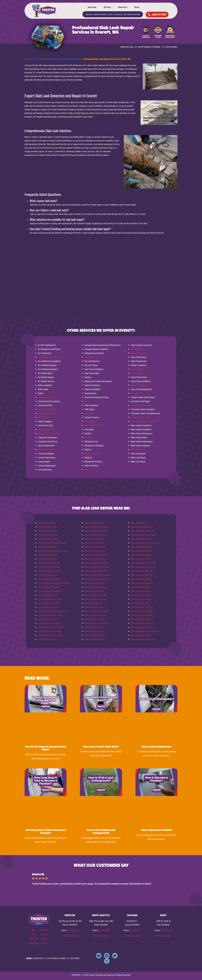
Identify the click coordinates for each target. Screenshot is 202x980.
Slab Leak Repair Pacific (94, 523)
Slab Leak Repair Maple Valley (50, 615)
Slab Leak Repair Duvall (47, 575)
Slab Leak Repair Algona (94, 539)
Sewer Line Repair (138, 353)
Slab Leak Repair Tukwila (95, 559)
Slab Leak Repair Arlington (142, 551)
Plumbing (88, 437)
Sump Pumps (136, 393)
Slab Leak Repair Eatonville (95, 595)
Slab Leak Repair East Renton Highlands (54, 583)
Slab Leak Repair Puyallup (95, 639)
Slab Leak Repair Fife (93, 603)
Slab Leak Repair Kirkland (141, 635)
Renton (89, 14)
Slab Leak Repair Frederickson (97, 623)
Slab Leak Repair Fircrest (95, 607)
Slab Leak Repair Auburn (94, 635)
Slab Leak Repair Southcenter (96, 555)
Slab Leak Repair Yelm (140, 603)
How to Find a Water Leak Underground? (101, 831)
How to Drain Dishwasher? (156, 747)
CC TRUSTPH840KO (143, 47)
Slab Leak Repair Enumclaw (96, 599)
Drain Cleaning (44, 417)
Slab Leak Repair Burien (48, 555)
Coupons (44, 934)
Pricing (107, 7)
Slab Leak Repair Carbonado (96, 587)
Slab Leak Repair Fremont (48, 595)
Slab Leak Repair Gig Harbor (96, 615)
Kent (110, 14)
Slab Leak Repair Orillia (47, 639)
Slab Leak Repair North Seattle (50, 635)
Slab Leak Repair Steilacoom (142, 531)
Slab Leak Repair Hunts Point (50, 599)
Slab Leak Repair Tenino (141, 595)
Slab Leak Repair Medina (48, 619)
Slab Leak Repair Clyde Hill (49, 563)
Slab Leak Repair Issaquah (49, 603)
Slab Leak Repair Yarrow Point (143, 639)
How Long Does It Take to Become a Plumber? (46, 831)
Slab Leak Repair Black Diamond (98, 575)
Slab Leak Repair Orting (94, 631)
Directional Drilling (45, 413)
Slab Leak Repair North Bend (50, 631)
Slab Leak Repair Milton (94, 627)
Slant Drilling (136, 373)
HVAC (87, 401)
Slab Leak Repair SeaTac (94, 543)
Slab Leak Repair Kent (47, 523)
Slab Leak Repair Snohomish (142, 627)
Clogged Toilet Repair (46, 397)
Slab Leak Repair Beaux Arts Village (52, 543)
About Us (123, 7)
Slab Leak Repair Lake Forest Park (52, 611)
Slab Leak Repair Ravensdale (96, 531)
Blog (137, 7)
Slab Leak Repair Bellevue (95, 551)
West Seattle (100, 14)
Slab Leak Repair (138, 369)
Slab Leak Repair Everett (141, 559)
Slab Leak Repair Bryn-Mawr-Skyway (53, 551)
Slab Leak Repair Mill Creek (142, 575)
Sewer (87, 469)
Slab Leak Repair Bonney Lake (97, 579)
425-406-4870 (73, 930)
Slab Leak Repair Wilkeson (142, 547)
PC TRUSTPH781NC (170, 47)
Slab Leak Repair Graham (95, 619)
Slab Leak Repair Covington (49, 567)
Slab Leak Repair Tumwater (142, 599)
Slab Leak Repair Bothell (48, 559)
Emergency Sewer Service (48, 433)
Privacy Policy (34, 943)
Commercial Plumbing (47, 409)
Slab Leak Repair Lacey (140, 587)
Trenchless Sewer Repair (141, 405)
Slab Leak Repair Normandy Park (51, 627)
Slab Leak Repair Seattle (48, 527)
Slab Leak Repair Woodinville (96, 571)
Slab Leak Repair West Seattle (96, 563)
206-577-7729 (166, 930)
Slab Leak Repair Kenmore (49, 607)
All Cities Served (132, 14)
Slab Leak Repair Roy (139, 523)
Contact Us (44, 930)
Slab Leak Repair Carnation (49, 579)
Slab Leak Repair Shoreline (95, 547)
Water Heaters (137, 449)
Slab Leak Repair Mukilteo (141, 579)
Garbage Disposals (92, 357)
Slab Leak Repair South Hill (142, 527)
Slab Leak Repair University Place (145, 543)
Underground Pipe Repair (141, 417)
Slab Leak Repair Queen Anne (96, 527)
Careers (45, 943)
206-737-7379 (135, 930)
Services (92, 7)
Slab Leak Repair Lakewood (142, 611)
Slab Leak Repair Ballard (48, 547)
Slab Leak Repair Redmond (95, 535)
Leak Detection (91, 421)
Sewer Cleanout (137, 349)
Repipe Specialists (92, 453)
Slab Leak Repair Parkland (141, 615)
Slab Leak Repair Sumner (141, 619)
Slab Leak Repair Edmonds (142, 555)
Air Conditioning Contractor (49, 357)
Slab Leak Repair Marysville (142, 571)
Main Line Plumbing (93, 425)
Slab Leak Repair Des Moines (49, 571)
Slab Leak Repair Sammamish (143, 567)
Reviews (44, 939)
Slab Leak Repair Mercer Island (143, 535)
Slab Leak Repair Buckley (95, 583)
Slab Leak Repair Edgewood (142, 583)
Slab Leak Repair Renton (48, 531)
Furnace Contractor (46, 449)
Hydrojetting (90, 413)
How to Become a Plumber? (156, 830)
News (34, 934)
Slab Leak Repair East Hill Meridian (145, 631)
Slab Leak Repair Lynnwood (142, 623)
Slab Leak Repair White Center (97, 567)
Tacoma (118, 14)
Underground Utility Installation (144, 421)
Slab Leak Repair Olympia (141, 591)
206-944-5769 (104, 930)
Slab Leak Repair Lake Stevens (143, 563)
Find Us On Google (70, 936)
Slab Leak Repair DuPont (94, 591)
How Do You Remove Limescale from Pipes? (46, 748)
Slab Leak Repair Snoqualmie (96, 611)
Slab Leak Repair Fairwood (49, 587)
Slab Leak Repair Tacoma (48, 539)
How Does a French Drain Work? (101, 747)
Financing (34, 939)
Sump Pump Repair (139, 385)
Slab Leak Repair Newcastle (49, 623)
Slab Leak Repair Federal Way (50, 591)
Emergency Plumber (46, 429)
